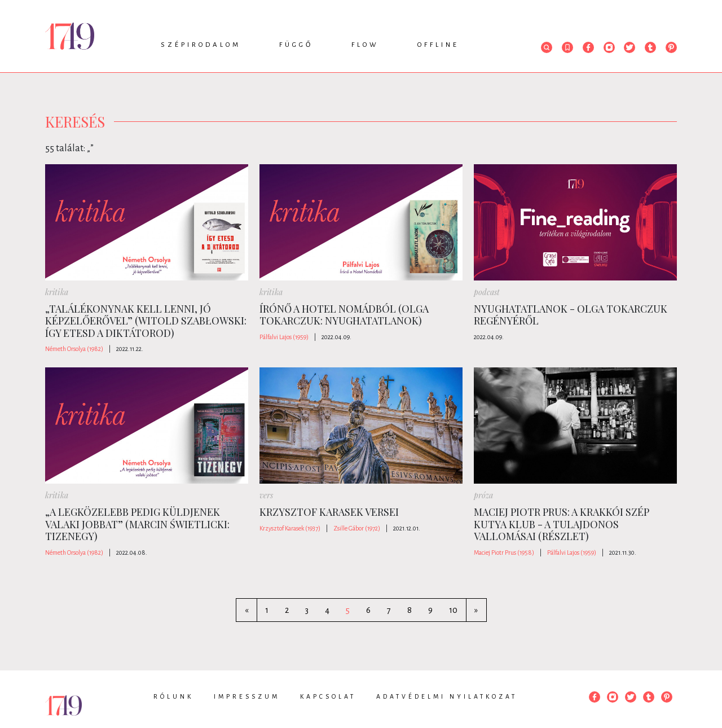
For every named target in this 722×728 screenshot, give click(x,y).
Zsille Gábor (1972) (357, 528)
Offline (438, 45)
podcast (487, 292)
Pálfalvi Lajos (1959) (284, 337)
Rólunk (173, 696)
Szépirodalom (201, 45)
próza (483, 495)
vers (266, 495)
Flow (365, 45)
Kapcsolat (328, 696)
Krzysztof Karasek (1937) (290, 528)
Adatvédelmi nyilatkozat (447, 696)
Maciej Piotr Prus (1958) (504, 552)
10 (453, 610)
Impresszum (247, 696)
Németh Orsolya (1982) (74, 349)
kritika (57, 292)
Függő (296, 45)
